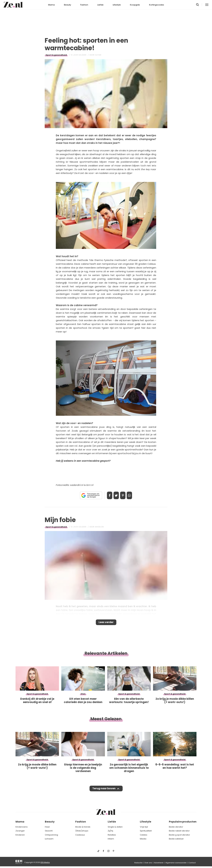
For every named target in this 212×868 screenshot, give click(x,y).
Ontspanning (51, 835)
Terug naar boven (104, 791)
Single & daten (115, 827)
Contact (192, 863)
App (133, 495)
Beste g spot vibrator (179, 835)
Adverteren (159, 863)
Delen (106, 495)
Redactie (138, 863)
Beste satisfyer (176, 839)
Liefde (100, 5)
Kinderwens (22, 827)
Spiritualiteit (146, 831)
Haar (47, 827)
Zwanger (20, 831)
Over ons (148, 863)
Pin (124, 495)
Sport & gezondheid (56, 55)
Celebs (144, 835)
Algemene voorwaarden (176, 863)
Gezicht (49, 831)
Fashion (84, 5)
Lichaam (49, 839)
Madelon (99, 527)
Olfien (98, 55)
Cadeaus (80, 835)
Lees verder (106, 623)
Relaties (112, 835)
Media (143, 839)
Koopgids (135, 5)
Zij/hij (110, 831)
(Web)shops (82, 831)
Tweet (115, 495)
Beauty (68, 5)
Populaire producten (183, 822)
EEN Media (45, 862)
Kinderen (20, 835)
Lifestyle (117, 5)
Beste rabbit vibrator (179, 831)
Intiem (111, 839)
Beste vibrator (176, 827)
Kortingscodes (157, 5)
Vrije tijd (144, 827)
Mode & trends (83, 827)
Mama (51, 5)
